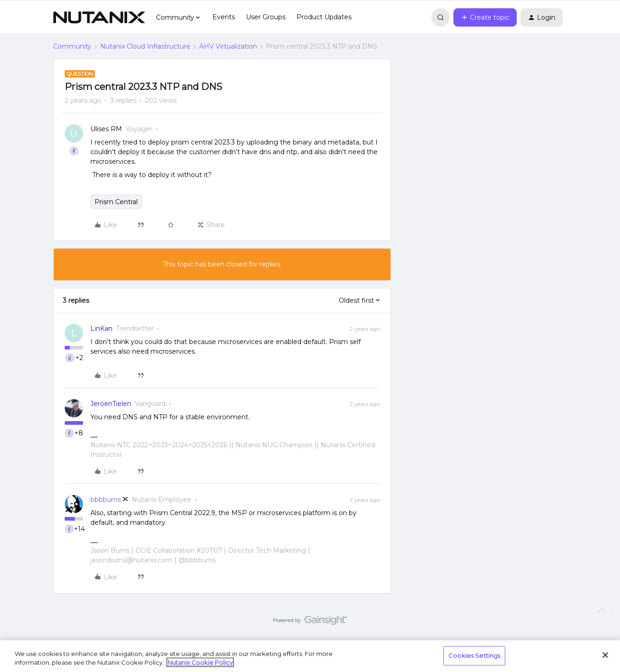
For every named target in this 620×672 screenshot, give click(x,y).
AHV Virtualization (228, 46)
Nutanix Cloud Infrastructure (145, 46)
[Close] (605, 655)
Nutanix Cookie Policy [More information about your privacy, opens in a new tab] (200, 662)
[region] (310, 656)
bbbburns (106, 500)
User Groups (266, 17)
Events (224, 17)
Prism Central (116, 202)
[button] (485, 17)
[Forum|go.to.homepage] (99, 17)
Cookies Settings (474, 655)
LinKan (101, 328)
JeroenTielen (111, 404)
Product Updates (324, 17)
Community (72, 46)
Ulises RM (106, 129)
